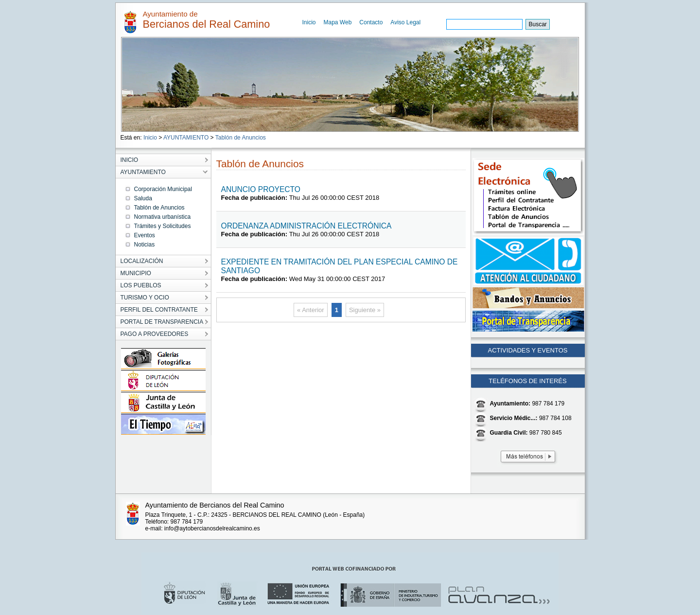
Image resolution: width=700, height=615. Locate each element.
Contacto (371, 22)
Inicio (309, 22)
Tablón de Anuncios (241, 138)
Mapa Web (338, 22)
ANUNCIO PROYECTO (261, 189)
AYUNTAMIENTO (186, 138)
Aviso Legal (405, 22)
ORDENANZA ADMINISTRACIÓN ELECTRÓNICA (306, 226)
